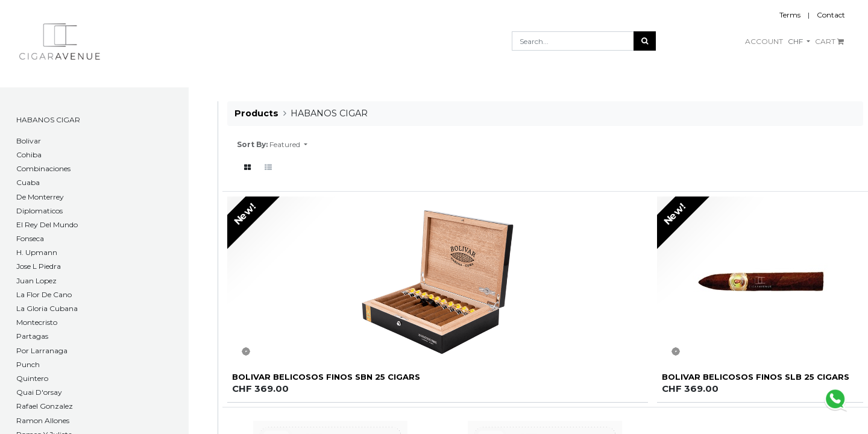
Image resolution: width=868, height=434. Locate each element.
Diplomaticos (39, 211)
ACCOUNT (764, 41)
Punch (28, 364)
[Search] (645, 41)
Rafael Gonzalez (45, 406)
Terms (790, 15)
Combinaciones (43, 168)
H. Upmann (37, 252)
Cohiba (29, 155)
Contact (831, 15)
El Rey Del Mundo (47, 225)
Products (256, 113)
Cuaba (28, 182)
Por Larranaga (42, 351)
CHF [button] (796, 41)
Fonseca (30, 238)
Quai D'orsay (39, 392)
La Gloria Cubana (47, 308)
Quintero (32, 378)
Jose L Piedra (39, 266)
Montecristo (37, 322)
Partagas (32, 336)
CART (829, 41)
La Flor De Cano (44, 294)
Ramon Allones (43, 420)
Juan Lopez (36, 281)
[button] (288, 145)
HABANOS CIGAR (48, 120)
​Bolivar (29, 141)
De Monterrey (40, 197)
